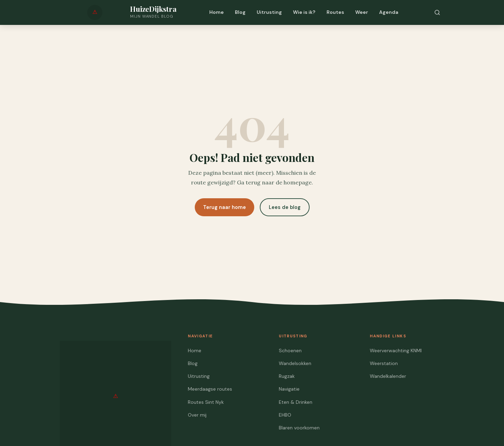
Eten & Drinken (296, 402)
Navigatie (289, 389)
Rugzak (287, 376)
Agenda (389, 12)
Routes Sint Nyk (206, 402)
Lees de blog (285, 207)
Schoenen (290, 351)
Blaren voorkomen (299, 428)
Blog (240, 12)
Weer (362, 12)
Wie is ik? (304, 12)
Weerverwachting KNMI (396, 351)
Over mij (197, 415)
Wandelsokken (295, 363)
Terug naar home (224, 207)
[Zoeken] (437, 12)
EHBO (285, 415)
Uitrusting (269, 12)
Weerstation (384, 363)
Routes (335, 12)
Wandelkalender (388, 376)
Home (217, 12)
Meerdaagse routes (210, 389)
